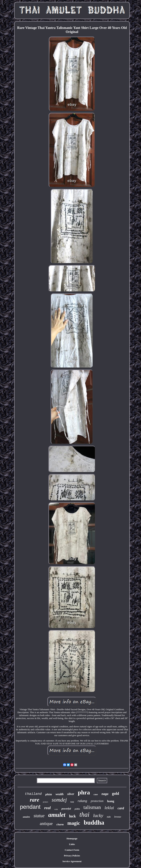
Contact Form (72, 850)
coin (56, 809)
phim (49, 794)
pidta (77, 809)
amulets (26, 817)
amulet (57, 815)
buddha (94, 822)
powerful (66, 809)
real (47, 808)
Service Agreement (72, 861)
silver (71, 794)
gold (116, 794)
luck (72, 816)
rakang (82, 801)
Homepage (72, 838)
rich (109, 817)
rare (35, 800)
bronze (118, 817)
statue (39, 816)
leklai (109, 808)
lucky (98, 815)
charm (60, 824)
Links (72, 844)
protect (46, 802)
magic (74, 823)
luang (111, 801)
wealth (60, 794)
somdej (59, 800)
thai (84, 815)
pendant (30, 807)
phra (84, 792)
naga (105, 794)
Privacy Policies (72, 856)
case (96, 794)
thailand (33, 794)
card (121, 808)
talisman (92, 807)
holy (72, 802)
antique (46, 823)
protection (97, 801)
